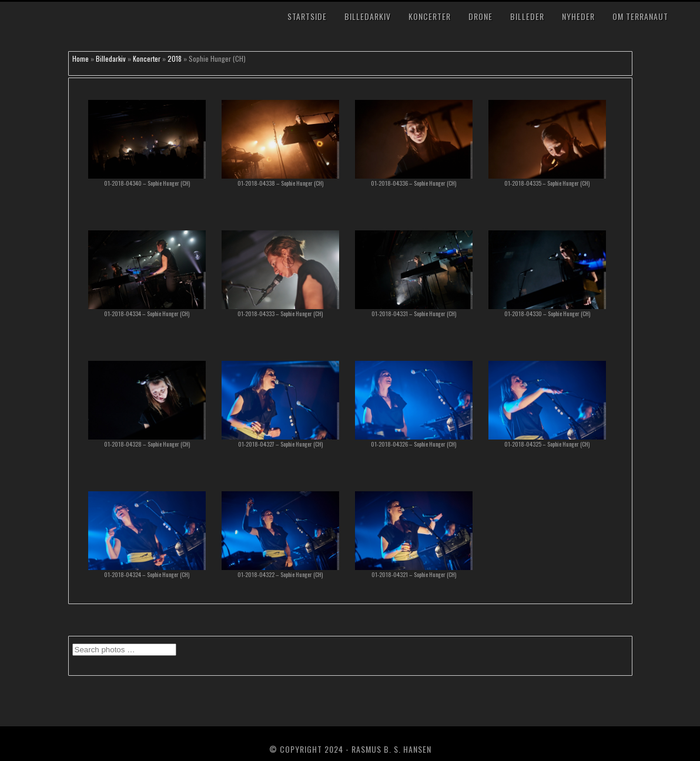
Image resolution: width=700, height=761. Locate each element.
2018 (175, 58)
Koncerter (430, 16)
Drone (480, 16)
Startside (307, 16)
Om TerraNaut (640, 16)
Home (81, 58)
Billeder (527, 16)
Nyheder (578, 16)
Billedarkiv (368, 16)
